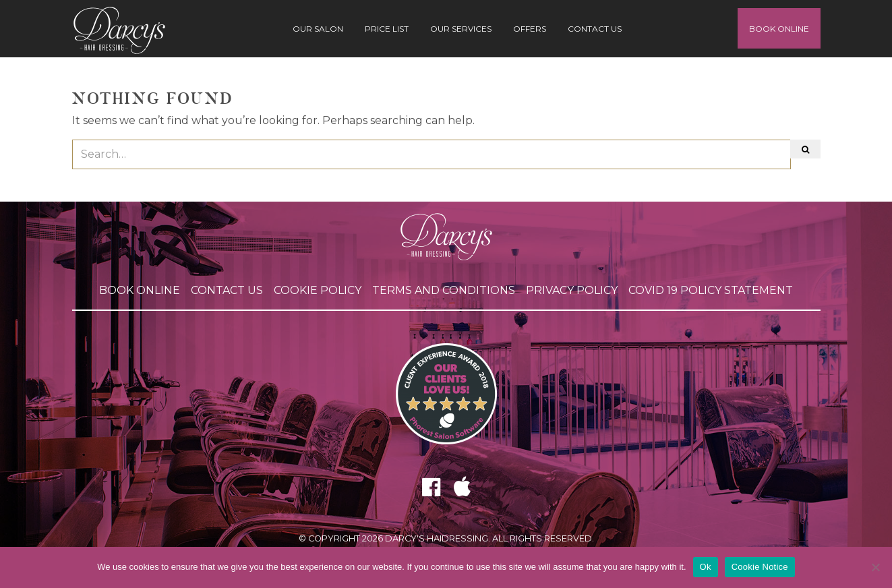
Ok (706, 567)
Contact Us (595, 29)
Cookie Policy (318, 290)
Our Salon (318, 29)
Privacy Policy (572, 290)
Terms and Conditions (444, 290)
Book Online (779, 29)
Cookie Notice (760, 567)
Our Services (461, 29)
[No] (875, 567)
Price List (387, 29)
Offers (530, 29)
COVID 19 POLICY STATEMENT (711, 290)
